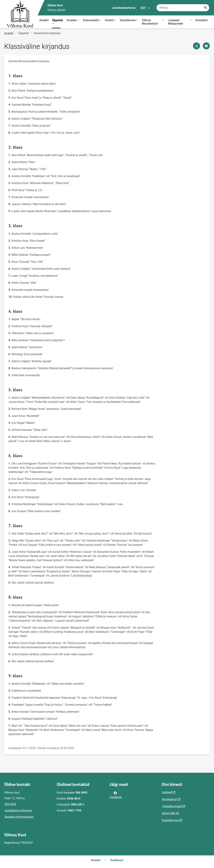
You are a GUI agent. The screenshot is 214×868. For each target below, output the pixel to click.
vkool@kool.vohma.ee (18, 810)
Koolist (111, 22)
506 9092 (10, 804)
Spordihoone (129, 22)
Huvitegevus (169, 799)
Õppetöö (57, 22)
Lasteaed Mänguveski (180, 22)
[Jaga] (197, 46)
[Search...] (206, 8)
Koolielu (73, 22)
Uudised (167, 792)
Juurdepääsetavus (124, 8)
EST (145, 8)
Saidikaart (117, 860)
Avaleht (44, 20)
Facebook (116, 795)
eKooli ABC (169, 813)
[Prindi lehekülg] (206, 46)
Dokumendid (92, 22)
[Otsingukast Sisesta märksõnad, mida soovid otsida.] (183, 8)
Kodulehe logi (170, 820)
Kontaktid (201, 20)
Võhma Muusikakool (153, 22)
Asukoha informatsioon (19, 817)
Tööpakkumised (172, 806)
